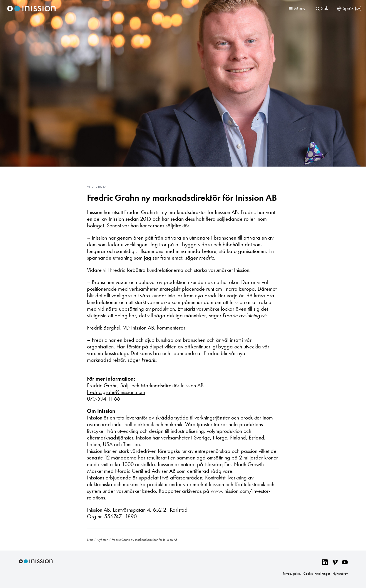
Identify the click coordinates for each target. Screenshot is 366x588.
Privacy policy (292, 574)
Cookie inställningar (317, 574)
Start (90, 540)
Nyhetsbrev (340, 574)
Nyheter (102, 540)
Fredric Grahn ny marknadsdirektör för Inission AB (182, 198)
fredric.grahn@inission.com (116, 392)
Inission (31, 9)
